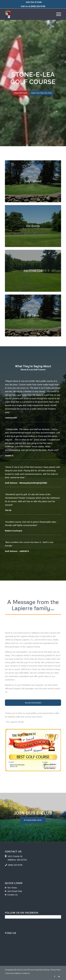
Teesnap (46, 970)
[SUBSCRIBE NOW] (33, 820)
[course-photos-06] (33, 271)
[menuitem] (34, 2)
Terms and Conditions (13, 973)
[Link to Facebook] (55, 976)
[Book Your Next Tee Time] (42, 93)
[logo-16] (27, 14)
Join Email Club (15, 891)
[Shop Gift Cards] (21, 93)
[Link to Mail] (59, 976)
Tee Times (12, 888)
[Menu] (57, 14)
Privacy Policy (56, 970)
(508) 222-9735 (38, 6)
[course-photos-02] (33, 181)
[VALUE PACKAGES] (33, 703)
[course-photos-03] (33, 226)
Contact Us (13, 895)
